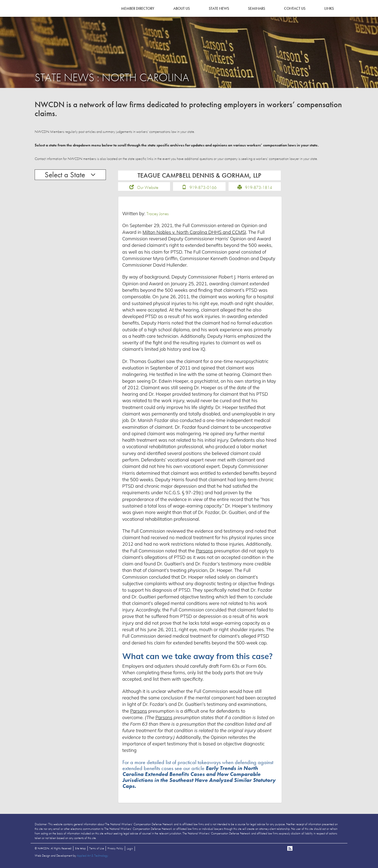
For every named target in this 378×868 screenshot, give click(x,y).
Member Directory (138, 8)
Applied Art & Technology (92, 857)
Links (329, 8)
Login (130, 850)
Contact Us (295, 8)
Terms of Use (97, 850)
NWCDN (50, 15)
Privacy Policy (115, 850)
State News (219, 8)
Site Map (80, 850)
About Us (182, 8)
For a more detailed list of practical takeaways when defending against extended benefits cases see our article (199, 776)
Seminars (257, 8)
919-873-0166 (203, 189)
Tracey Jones (158, 215)
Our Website (148, 189)
